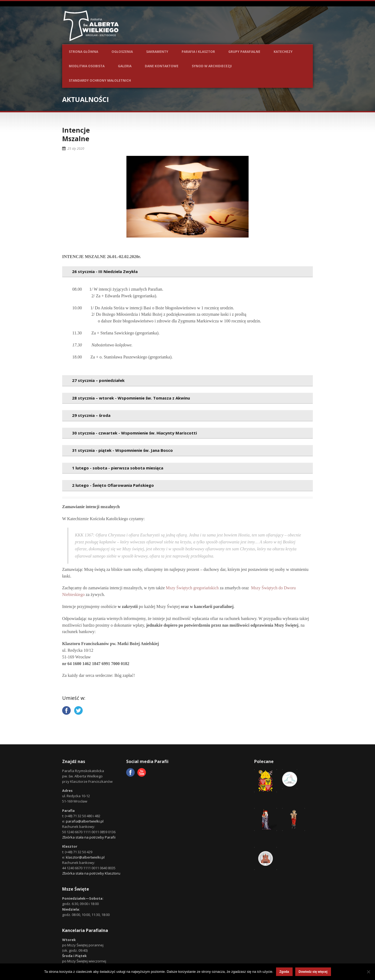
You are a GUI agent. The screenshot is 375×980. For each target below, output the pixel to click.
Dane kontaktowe (162, 66)
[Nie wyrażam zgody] (368, 972)
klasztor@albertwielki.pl (85, 857)
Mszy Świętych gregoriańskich (192, 588)
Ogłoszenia (122, 52)
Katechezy (283, 52)
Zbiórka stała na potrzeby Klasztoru (91, 873)
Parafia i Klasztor (198, 52)
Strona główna (83, 52)
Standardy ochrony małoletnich (100, 80)
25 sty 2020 (76, 149)
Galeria (125, 66)
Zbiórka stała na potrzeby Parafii (89, 837)
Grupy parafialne (244, 52)
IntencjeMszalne (76, 134)
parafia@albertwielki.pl (85, 821)
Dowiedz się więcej (313, 972)
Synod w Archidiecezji (212, 66)
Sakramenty (157, 52)
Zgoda (284, 972)
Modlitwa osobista (87, 66)
